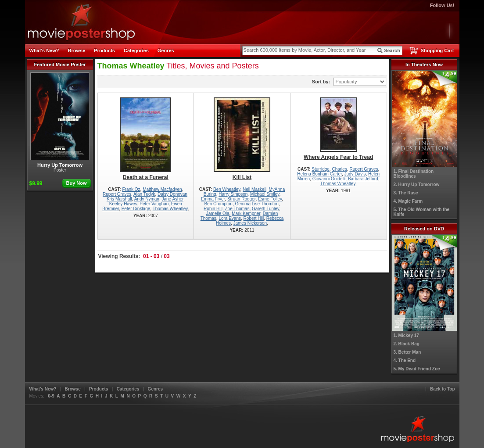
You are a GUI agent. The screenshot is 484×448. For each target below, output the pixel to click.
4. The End (405, 360)
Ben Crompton (218, 204)
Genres (166, 50)
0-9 (51, 396)
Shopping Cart (437, 50)
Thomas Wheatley (170, 209)
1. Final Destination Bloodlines (414, 174)
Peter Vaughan (154, 204)
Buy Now (76, 183)
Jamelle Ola (218, 213)
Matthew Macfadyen (162, 189)
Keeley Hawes (123, 204)
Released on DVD (424, 229)
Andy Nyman (147, 199)
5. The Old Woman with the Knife (422, 212)
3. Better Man (407, 352)
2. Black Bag (407, 344)
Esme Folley (270, 199)
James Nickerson (250, 223)
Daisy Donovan (172, 194)
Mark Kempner (246, 213)
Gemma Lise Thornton (256, 204)
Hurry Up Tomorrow (60, 120)
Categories (136, 50)
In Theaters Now (424, 65)
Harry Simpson (233, 194)
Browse (77, 50)
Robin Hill (213, 209)
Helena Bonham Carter (319, 174)
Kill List (242, 139)
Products (104, 50)
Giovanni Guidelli (329, 179)
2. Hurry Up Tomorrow (417, 185)
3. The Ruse (406, 193)
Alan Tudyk (144, 194)
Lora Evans (230, 218)
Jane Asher (173, 199)
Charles (339, 169)
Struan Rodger (242, 199)
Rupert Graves (117, 194)
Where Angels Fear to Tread (339, 129)
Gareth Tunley (265, 209)
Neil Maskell (255, 189)
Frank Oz (131, 189)
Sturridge (321, 169)
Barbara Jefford (363, 179)
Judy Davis (355, 174)
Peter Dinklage (136, 209)
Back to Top (442, 389)
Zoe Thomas (237, 209)
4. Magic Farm (408, 201)
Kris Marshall (119, 199)
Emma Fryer (213, 199)
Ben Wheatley (227, 189)
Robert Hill (254, 218)
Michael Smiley (265, 194)
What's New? (44, 50)
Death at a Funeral (146, 139)
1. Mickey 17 (406, 335)
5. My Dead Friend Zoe (417, 369)
